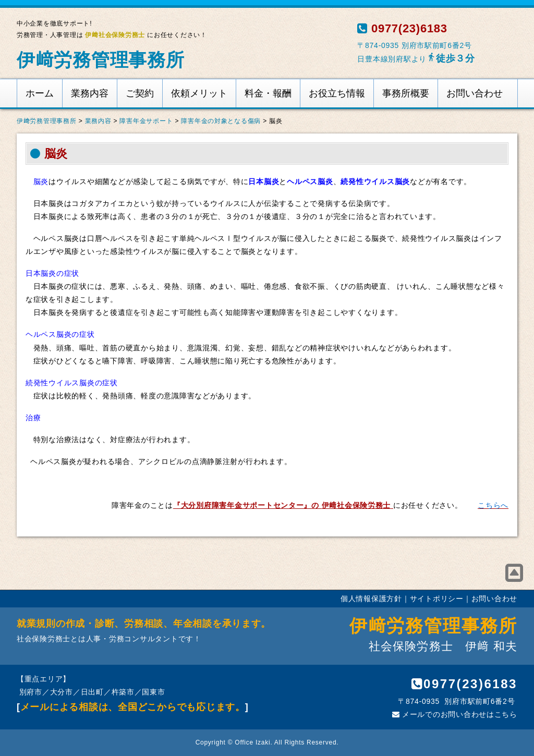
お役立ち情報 (337, 93)
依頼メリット (199, 93)
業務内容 (90, 93)
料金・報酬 (268, 93)
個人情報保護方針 (371, 599)
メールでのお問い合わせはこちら (455, 714)
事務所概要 (406, 93)
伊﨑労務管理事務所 (101, 60)
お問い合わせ (475, 93)
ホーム (40, 93)
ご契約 (140, 93)
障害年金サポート (146, 121)
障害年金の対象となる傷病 (221, 121)
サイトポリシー (437, 599)
